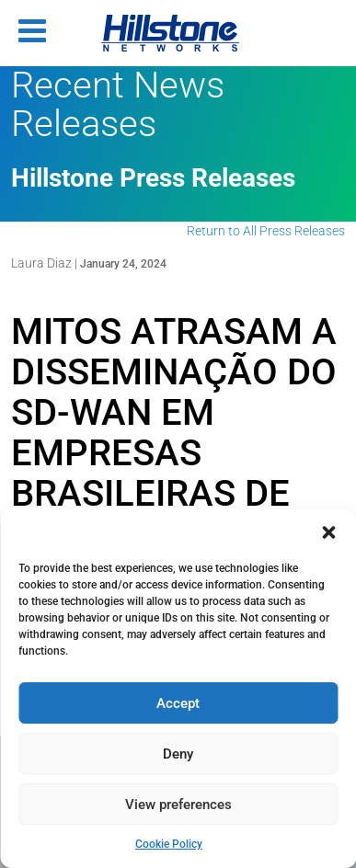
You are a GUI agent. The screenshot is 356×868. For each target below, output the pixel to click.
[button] (328, 532)
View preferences (178, 805)
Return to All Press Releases (266, 231)
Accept (178, 703)
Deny (178, 754)
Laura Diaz (41, 263)
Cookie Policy (169, 844)
